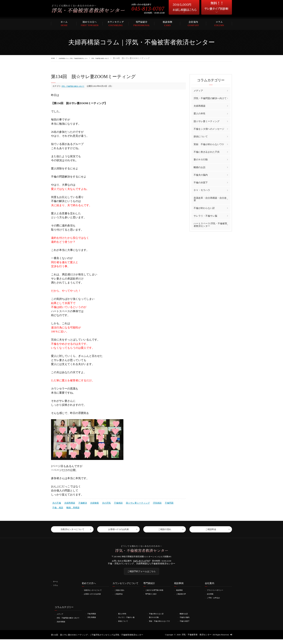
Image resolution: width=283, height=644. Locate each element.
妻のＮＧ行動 (201, 159)
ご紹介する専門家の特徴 (157, 593)
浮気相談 (150, 502)
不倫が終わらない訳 (204, 208)
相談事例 (181, 593)
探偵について (201, 136)
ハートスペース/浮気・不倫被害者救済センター (210, 225)
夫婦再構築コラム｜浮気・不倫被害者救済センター (84, 58)
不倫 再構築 (93, 616)
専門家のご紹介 (153, 597)
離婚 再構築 (58, 506)
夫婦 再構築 (62, 626)
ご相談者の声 (183, 597)
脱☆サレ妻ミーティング (132, 502)
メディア (198, 90)
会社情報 (211, 597)
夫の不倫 (56, 502)
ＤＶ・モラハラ (202, 190)
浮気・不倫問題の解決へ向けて (124, 58)
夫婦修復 (92, 502)
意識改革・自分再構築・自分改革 (210, 199)
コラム (57, 588)
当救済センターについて (95, 593)
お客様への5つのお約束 (95, 597)
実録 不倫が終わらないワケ (209, 144)
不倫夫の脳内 (201, 175)
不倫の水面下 (201, 182)
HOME (54, 58)
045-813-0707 (142, 561)
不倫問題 (162, 502)
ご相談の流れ (121, 593)
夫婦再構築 (68, 502)
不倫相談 (114, 502)
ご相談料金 (120, 597)
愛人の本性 (199, 113)
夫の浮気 (103, 502)
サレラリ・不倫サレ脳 (205, 216)
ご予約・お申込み (215, 601)
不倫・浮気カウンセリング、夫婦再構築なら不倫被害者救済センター (142, 565)
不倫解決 (81, 502)
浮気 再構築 (93, 620)
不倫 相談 (174, 502)
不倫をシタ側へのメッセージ (209, 129)
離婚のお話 (199, 167)
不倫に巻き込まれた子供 (207, 152)
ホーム (57, 584)
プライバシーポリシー (217, 593)
